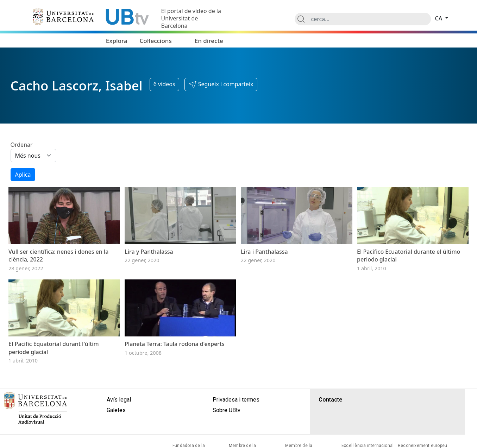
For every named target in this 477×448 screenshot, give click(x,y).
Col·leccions (156, 41)
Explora (117, 41)
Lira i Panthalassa (264, 252)
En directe (209, 41)
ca (440, 18)
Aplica (23, 175)
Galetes (116, 410)
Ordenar (22, 145)
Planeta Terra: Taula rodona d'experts (175, 344)
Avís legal (119, 400)
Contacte (330, 400)
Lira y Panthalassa (149, 252)
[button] (221, 84)
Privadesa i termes (236, 400)
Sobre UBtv (227, 410)
